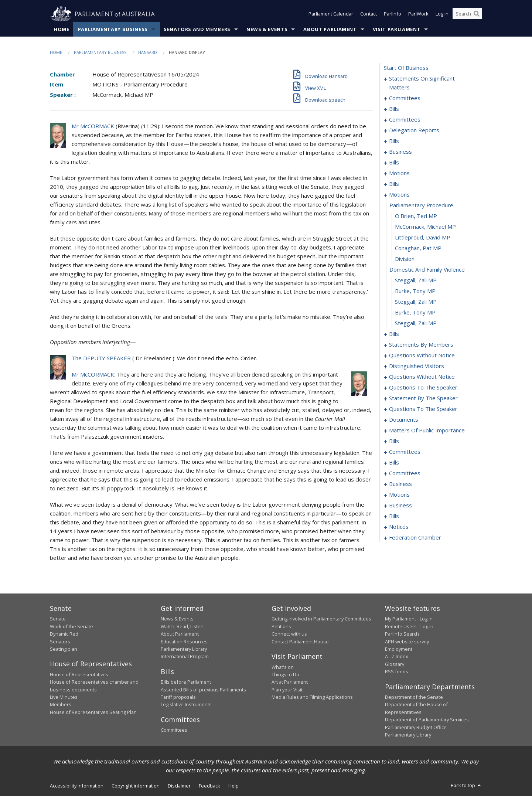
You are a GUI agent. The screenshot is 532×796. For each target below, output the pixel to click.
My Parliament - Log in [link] (409, 619)
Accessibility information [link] (77, 786)
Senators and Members (197, 29)
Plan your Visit (287, 690)
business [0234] (400, 484)
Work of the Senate (71, 626)
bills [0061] (394, 184)
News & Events (267, 29)
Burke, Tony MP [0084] (415, 313)
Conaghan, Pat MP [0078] (418, 248)
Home (62, 29)
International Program (185, 657)
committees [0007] (405, 98)
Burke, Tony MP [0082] (415, 291)
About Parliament (330, 29)
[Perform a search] (477, 14)
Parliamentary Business (113, 29)
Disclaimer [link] (179, 786)
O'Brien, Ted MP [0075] (416, 216)
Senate (58, 619)
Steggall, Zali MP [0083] (416, 302)
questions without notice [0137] (422, 356)
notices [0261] (399, 527)
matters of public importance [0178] (427, 431)
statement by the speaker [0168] (423, 398)
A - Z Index (397, 657)
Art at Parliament (290, 682)
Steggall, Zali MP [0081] (416, 280)
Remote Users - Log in (409, 626)
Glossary (395, 664)
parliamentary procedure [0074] (421, 205)
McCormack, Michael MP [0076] (425, 227)
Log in (442, 14)
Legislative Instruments (186, 705)
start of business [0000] (406, 68)
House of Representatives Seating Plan (93, 712)
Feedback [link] (209, 786)
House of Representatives (79, 674)
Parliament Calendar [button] (331, 14)
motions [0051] (399, 173)
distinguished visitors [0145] (417, 366)
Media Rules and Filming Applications (312, 697)
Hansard (148, 52)
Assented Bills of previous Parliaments (203, 690)
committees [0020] (405, 120)
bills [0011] (394, 109)
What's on (283, 667)
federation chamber (415, 538)
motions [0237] (399, 495)
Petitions (281, 626)
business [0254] (400, 506)
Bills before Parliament (186, 682)
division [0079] (405, 259)
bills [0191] (394, 441)
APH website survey (407, 642)
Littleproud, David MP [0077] (423, 238)
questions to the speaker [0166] (423, 388)
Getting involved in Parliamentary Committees (321, 619)
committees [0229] (405, 473)
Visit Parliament (397, 29)
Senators (60, 642)
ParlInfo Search (402, 634)
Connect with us (289, 634)
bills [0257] (394, 516)
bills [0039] (394, 163)
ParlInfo (393, 14)
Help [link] (233, 786)
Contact (369, 14)
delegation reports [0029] (414, 130)
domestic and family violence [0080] (427, 270)
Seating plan (64, 649)
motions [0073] (399, 195)
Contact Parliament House (300, 642)
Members (61, 705)
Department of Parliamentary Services (427, 720)
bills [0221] (394, 463)
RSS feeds (397, 672)
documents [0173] (404, 420)
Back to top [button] (466, 786)
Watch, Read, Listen (182, 626)
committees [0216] (405, 452)
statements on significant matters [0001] (422, 83)
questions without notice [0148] (422, 377)
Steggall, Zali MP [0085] (416, 323)
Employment (399, 649)
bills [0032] (394, 141)
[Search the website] (467, 14)
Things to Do (285, 674)
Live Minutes (64, 697)
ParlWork (418, 14)
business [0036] (400, 152)
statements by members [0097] (421, 345)
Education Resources (184, 642)
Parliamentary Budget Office (416, 727)
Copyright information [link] (136, 786)
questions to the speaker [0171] (423, 409)
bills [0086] (394, 334)
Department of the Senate (414, 697)
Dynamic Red (64, 634)
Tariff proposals (178, 697)
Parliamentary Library (184, 649)
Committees (174, 730)
